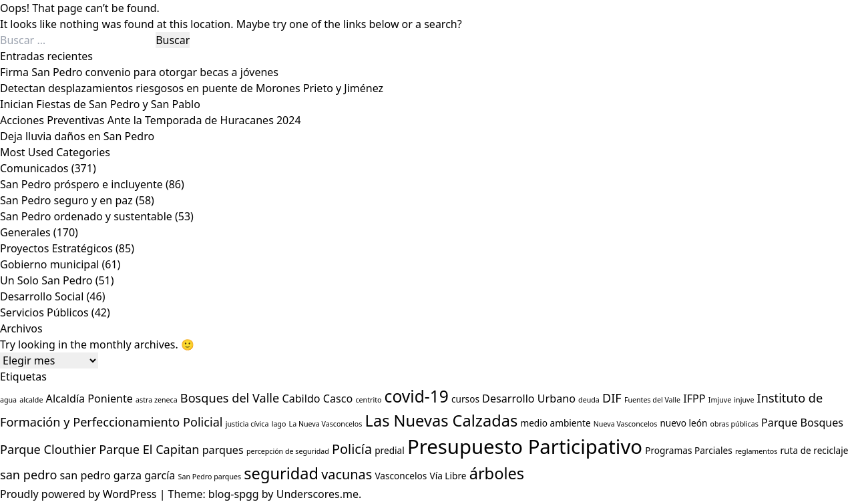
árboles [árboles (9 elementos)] (497, 473)
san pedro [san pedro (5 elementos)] (28, 475)
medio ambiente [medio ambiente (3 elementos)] (555, 423)
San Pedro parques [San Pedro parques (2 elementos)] (210, 477)
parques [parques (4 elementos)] (223, 450)
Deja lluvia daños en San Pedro (77, 136)
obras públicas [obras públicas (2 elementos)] (734, 424)
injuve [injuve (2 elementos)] (744, 400)
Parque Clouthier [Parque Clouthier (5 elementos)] (48, 449)
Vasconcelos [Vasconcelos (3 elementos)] (401, 476)
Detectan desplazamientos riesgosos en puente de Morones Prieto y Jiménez (192, 88)
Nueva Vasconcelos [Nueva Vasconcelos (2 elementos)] (625, 424)
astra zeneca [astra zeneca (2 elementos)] (157, 400)
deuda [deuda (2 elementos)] (589, 400)
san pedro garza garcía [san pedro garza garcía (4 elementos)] (118, 475)
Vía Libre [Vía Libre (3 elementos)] (448, 476)
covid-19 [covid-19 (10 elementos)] (417, 396)
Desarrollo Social (42, 296)
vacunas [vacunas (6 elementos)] (347, 474)
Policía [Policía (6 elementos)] (352, 449)
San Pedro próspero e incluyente (81, 184)
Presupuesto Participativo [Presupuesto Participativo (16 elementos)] (525, 447)
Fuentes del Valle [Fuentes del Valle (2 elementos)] (652, 400)
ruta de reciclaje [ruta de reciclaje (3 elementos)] (814, 450)
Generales (25, 232)
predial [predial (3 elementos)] (390, 450)
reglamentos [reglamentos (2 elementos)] (756, 451)
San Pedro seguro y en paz (66, 200)
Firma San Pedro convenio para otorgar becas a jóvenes (139, 72)
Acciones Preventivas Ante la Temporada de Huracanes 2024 (151, 120)
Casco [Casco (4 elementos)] (338, 399)
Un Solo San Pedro (46, 280)
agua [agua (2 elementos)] (8, 400)
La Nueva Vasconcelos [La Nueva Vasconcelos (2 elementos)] (326, 424)
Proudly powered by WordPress (80, 494)
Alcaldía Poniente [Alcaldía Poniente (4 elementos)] (89, 399)
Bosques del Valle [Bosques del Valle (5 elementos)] (230, 398)
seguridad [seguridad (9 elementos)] (281, 473)
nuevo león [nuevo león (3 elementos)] (683, 423)
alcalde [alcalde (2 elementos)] (31, 400)
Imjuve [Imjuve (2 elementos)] (720, 400)
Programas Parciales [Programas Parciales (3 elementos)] (689, 450)
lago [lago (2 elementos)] (279, 424)
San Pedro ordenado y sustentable (86, 216)
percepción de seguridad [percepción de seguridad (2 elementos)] (288, 451)
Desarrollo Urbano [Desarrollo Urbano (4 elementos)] (529, 399)
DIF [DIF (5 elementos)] (612, 398)
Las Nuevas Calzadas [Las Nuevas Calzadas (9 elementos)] (442, 421)
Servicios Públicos (44, 312)
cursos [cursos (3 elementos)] (465, 399)
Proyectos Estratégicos (56, 248)
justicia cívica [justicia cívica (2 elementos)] (247, 424)
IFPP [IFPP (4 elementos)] (694, 399)
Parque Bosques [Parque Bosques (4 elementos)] (802, 423)
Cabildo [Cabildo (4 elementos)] (301, 399)
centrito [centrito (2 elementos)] (368, 400)
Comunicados (34, 168)
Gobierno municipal (49, 264)
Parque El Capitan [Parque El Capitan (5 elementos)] (149, 449)
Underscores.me (317, 494)
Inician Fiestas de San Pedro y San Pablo (100, 104)
